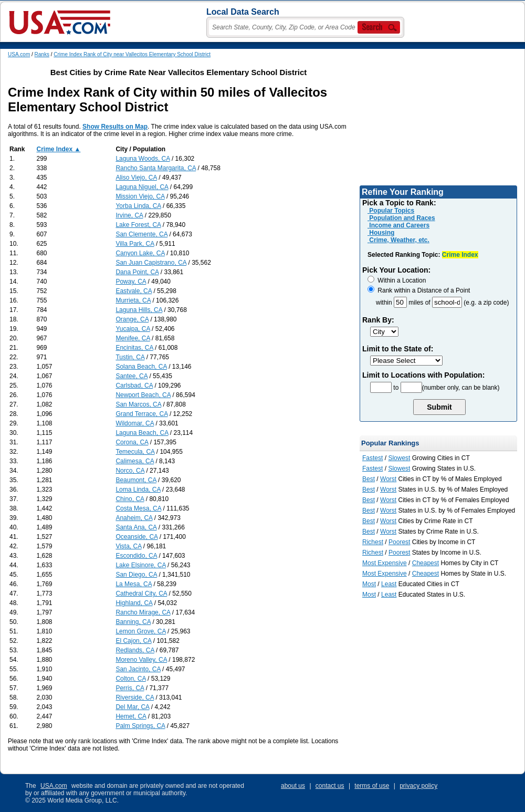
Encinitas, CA (134, 348)
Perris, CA (130, 688)
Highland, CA (134, 603)
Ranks (42, 54)
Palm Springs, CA (140, 726)
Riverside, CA (135, 698)
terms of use (372, 786)
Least (389, 584)
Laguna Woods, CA (143, 159)
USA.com (19, 54)
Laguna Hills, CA (139, 310)
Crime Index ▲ (59, 149)
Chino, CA (130, 499)
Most (369, 584)
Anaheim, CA (134, 518)
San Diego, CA (136, 575)
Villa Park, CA (135, 244)
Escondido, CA (136, 556)
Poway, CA (131, 282)
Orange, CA (132, 319)
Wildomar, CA (135, 423)
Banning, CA (133, 622)
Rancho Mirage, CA (143, 612)
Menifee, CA (133, 338)
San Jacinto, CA (138, 669)
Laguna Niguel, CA (142, 187)
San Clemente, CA (141, 234)
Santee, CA (132, 376)
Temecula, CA (135, 452)
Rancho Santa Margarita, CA (156, 168)
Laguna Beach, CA (142, 433)
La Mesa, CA (134, 584)
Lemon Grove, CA (140, 631)
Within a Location (397, 280)
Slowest (399, 458)
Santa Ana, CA (136, 527)
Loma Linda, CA (138, 490)
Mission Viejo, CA (140, 196)
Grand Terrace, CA (141, 414)
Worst (388, 479)
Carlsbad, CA (134, 386)
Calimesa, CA (135, 461)
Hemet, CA (131, 716)
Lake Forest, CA (138, 225)
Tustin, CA (130, 357)
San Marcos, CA (138, 404)
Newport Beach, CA (143, 395)
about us (293, 786)
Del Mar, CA (132, 707)
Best (369, 479)
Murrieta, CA (133, 300)
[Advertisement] (438, 117)
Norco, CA (130, 471)
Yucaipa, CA (133, 329)
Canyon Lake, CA (140, 253)
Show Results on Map (115, 127)
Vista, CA (128, 546)
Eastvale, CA (134, 291)
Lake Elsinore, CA (140, 565)
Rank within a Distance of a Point (419, 290)
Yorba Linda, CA (138, 206)
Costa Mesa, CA (138, 508)
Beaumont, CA (136, 480)
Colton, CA (130, 679)
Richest (373, 542)
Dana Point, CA (137, 272)
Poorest (399, 542)
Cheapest (426, 563)
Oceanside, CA (136, 537)
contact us (330, 786)
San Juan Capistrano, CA (151, 263)
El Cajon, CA (133, 641)
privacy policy (418, 786)
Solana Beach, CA (141, 367)
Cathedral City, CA (141, 594)
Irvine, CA (129, 215)
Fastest (372, 458)
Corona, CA (132, 442)
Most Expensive (385, 563)
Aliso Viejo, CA (136, 178)
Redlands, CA (135, 650)
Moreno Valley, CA (141, 660)
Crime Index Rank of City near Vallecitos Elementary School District (132, 54)
